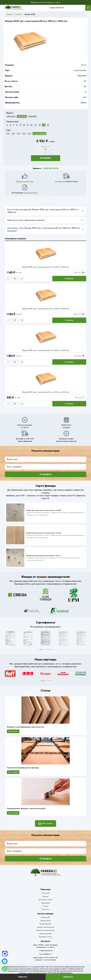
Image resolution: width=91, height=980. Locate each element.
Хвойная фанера (46, 934)
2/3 (13, 134)
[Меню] (88, 8)
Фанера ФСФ (46, 921)
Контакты (45, 909)
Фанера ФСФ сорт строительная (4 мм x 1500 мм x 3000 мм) (46, 309)
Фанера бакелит (45, 924)
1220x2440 (11, 116)
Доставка (59, 182)
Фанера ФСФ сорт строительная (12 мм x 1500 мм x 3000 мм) (45, 350)
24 (31, 125)
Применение (45, 903)
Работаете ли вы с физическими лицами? (26, 220)
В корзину (46, 158)
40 (48, 125)
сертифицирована (30, 193)
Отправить (46, 474)
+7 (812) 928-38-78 (56, 8)
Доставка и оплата (46, 900)
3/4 (24, 134)
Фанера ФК (46, 917)
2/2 (8, 134)
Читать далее (13, 731)
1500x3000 (22, 116)
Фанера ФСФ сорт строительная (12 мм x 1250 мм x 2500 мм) (45, 267)
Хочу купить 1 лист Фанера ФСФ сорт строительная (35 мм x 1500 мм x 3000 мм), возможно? (44, 229)
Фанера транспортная (46, 927)
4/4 (29, 134)
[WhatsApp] (5, 969)
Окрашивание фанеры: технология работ (26, 809)
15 (20, 125)
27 (36, 125)
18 (24, 125)
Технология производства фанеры (23, 768)
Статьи (46, 906)
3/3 (18, 134)
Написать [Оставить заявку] (23, 977)
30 (40, 125)
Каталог (46, 896)
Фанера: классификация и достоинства (25, 727)
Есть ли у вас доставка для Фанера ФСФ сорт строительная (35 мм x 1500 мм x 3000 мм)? (43, 211)
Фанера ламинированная (45, 930)
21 (28, 125)
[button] (39, 650)
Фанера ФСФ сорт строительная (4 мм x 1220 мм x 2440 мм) (45, 392)
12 (17, 125)
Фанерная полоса (46, 937)
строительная (39, 134)
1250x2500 (32, 116)
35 (44, 125)
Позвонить (68, 977)
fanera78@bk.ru (45, 954)
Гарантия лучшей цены (25, 182)
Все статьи (45, 823)
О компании (45, 893)
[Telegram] (5, 954)
